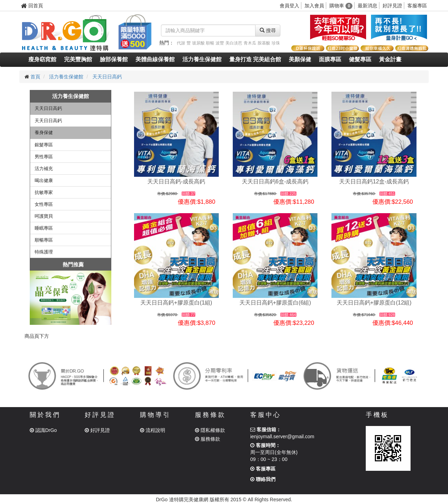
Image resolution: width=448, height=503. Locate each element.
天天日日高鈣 (107, 77)
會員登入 (289, 6)
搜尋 (268, 30)
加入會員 (314, 6)
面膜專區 (330, 59)
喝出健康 (44, 180)
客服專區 (417, 6)
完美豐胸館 (78, 59)
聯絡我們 (263, 479)
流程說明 (153, 430)
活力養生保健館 (202, 59)
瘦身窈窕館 (42, 59)
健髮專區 (360, 59)
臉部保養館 (114, 59)
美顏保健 (300, 59)
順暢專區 (44, 240)
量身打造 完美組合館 (255, 59)
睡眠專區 (44, 228)
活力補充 (44, 169)
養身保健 (44, 132)
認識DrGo (43, 430)
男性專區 (44, 157)
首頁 (35, 77)
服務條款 (208, 439)
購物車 (341, 6)
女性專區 (44, 204)
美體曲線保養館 (155, 59)
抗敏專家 (44, 192)
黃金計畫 (390, 59)
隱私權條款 (210, 430)
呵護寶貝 (44, 216)
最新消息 (367, 6)
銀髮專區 (44, 145)
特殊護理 (44, 252)
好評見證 (392, 6)
